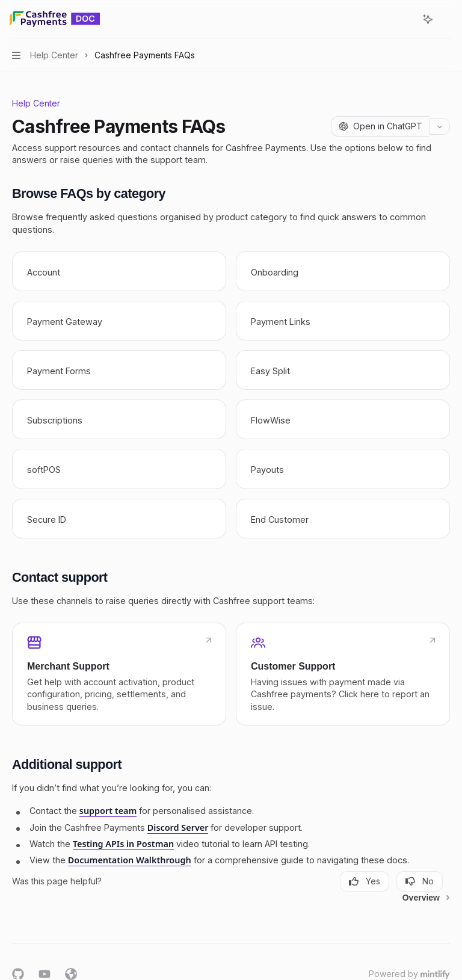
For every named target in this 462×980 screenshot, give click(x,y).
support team (108, 811)
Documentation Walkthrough (130, 860)
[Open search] (405, 19)
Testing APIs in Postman (123, 844)
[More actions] (446, 19)
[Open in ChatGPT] (380, 126)
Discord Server (178, 827)
